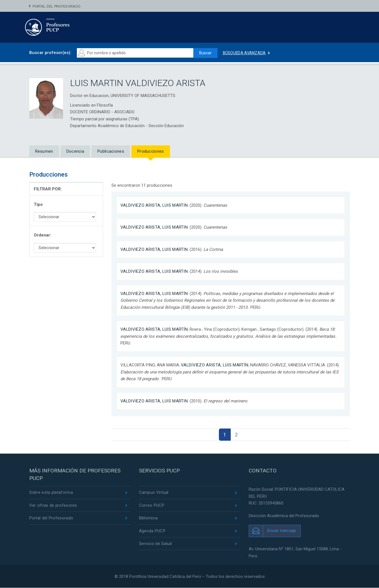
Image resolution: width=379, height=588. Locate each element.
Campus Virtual (154, 493)
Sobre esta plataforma (51, 493)
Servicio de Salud (155, 544)
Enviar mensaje (282, 531)
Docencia (75, 151)
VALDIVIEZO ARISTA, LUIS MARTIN (154, 205)
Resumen (44, 151)
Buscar (205, 53)
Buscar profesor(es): (50, 53)
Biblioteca (148, 518)
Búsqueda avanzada (245, 53)
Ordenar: (42, 235)
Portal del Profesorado (57, 6)
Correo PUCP (152, 505)
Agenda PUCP (152, 531)
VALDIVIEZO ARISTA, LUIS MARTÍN (154, 294)
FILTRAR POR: (48, 189)
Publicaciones (111, 151)
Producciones (151, 151)
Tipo (38, 204)
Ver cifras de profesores (53, 505)
